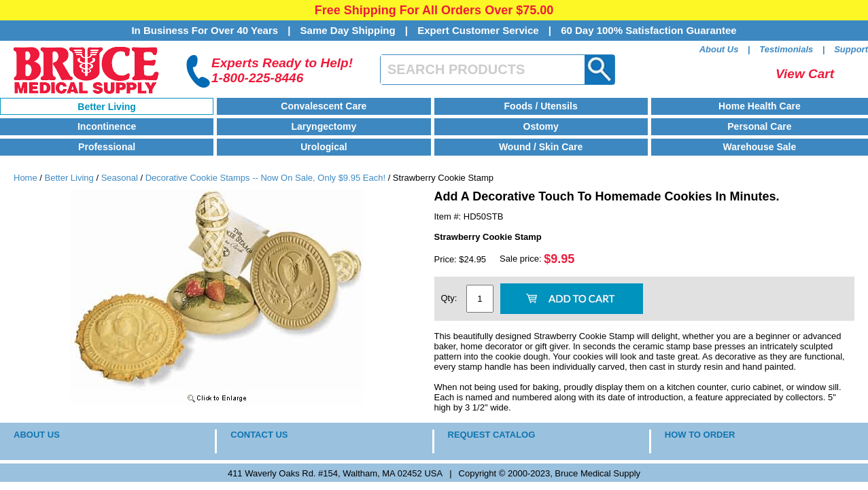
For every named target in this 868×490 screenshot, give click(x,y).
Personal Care (759, 126)
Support (851, 49)
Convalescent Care (324, 106)
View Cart (805, 74)
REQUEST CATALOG (492, 435)
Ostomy (541, 126)
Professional (107, 147)
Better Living (107, 107)
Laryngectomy (324, 126)
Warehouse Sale (760, 147)
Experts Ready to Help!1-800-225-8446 (282, 70)
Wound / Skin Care (541, 147)
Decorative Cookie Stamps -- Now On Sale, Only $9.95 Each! (265, 178)
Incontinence (107, 126)
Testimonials (786, 49)
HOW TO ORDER (700, 435)
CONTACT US (259, 435)
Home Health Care (760, 106)
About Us (719, 49)
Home (25, 178)
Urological (324, 147)
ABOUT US (37, 435)
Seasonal (120, 178)
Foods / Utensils (541, 106)
